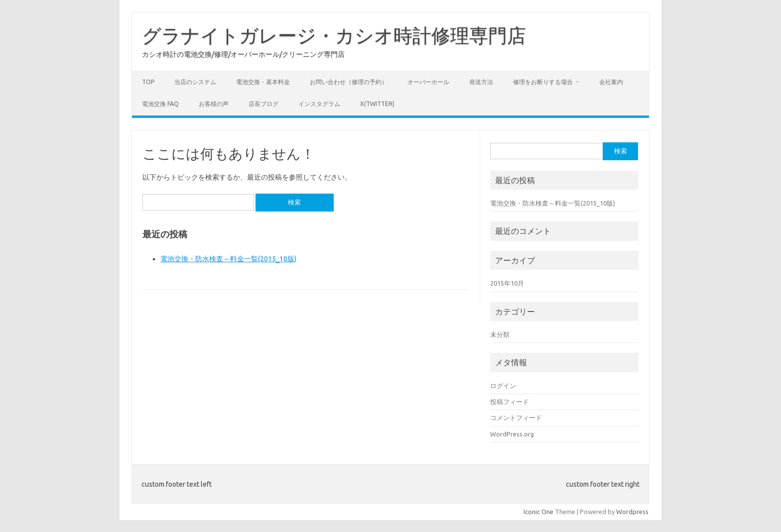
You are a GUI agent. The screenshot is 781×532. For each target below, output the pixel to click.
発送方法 (481, 82)
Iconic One (538, 512)
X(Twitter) (377, 104)
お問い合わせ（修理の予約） (349, 82)
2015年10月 (507, 283)
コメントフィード (516, 418)
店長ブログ (263, 104)
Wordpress (632, 512)
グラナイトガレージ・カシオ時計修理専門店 (334, 35)
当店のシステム (195, 82)
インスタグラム (319, 104)
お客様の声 (214, 104)
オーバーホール (428, 82)
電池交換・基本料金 (263, 82)
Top (148, 82)
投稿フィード (510, 402)
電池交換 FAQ (160, 104)
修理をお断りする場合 (543, 82)
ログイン (503, 386)
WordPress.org (512, 434)
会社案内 (611, 82)
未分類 (500, 334)
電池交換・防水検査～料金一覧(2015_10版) (228, 259)
